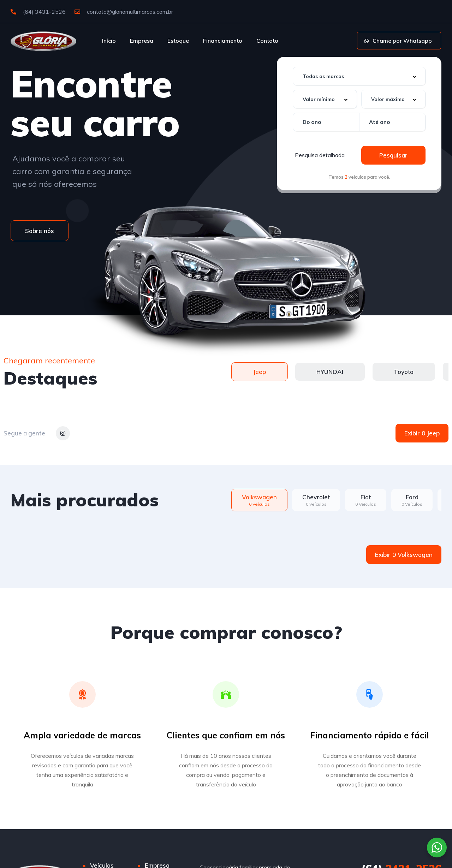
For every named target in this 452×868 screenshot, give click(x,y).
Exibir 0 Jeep (422, 433)
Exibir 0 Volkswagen (404, 555)
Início (109, 41)
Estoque (178, 41)
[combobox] (359, 76)
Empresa (142, 41)
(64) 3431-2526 (38, 12)
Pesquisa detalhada (320, 155)
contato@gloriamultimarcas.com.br (124, 12)
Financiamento (223, 41)
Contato (267, 41)
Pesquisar (393, 155)
